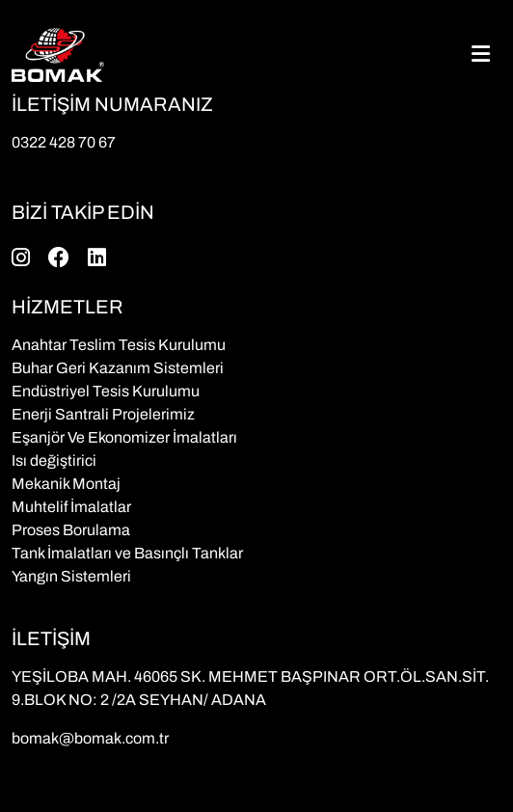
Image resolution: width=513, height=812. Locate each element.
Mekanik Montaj (66, 484)
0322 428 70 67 (64, 142)
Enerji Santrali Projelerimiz (103, 414)
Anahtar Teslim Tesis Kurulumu (119, 345)
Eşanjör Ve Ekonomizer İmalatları (124, 437)
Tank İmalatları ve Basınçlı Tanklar (127, 553)
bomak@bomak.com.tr (90, 738)
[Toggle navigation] (481, 54)
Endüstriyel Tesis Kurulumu (106, 391)
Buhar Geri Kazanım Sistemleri (118, 368)
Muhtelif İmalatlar (71, 507)
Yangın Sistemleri (71, 576)
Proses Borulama (71, 530)
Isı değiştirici (54, 460)
